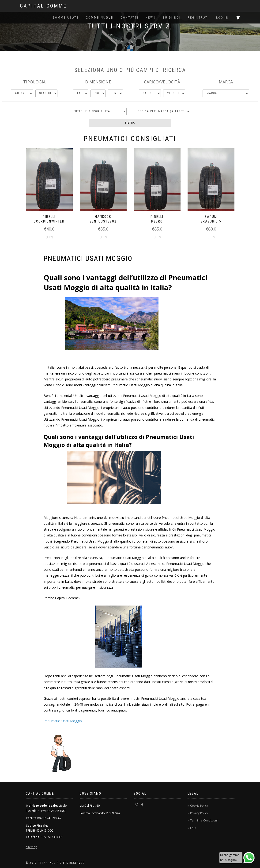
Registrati (198, 18)
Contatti (130, 18)
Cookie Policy (199, 806)
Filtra (130, 123)
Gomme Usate (66, 18)
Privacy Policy (199, 813)
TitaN (43, 863)
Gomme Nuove (100, 18)
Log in (222, 18)
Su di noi (172, 18)
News (151, 18)
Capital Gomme (43, 6)
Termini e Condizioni (204, 820)
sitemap (32, 847)
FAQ (193, 828)
